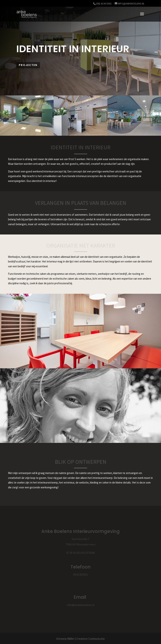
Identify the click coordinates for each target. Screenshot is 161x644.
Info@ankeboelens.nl (81, 605)
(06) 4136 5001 (104, 4)
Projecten (28, 65)
